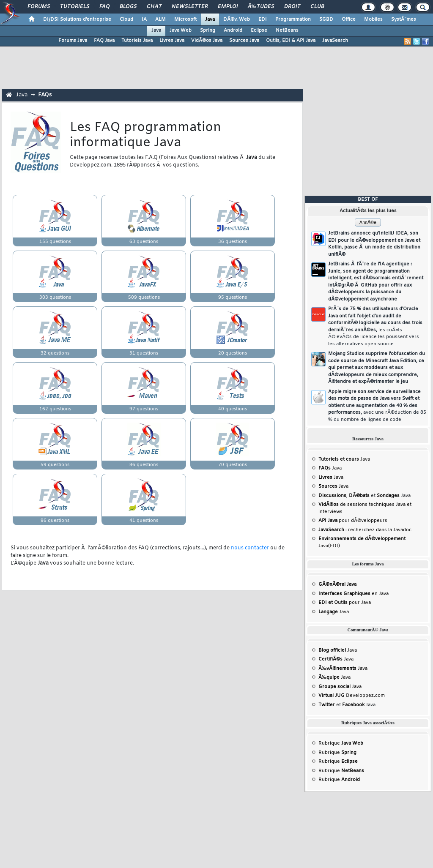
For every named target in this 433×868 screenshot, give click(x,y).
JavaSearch (335, 41)
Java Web (181, 30)
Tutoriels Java (137, 41)
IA (144, 19)
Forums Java (73, 41)
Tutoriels (75, 7)
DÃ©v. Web (237, 19)
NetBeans (287, 30)
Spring (208, 30)
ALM (160, 19)
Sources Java (244, 41)
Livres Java (172, 41)
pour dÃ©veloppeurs (353, 521)
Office (349, 19)
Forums (39, 7)
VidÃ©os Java (207, 41)
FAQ (104, 7)
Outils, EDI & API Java (291, 41)
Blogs (128, 7)
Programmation (293, 19)
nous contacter (250, 548)
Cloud (126, 19)
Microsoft (185, 19)
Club (317, 7)
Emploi (228, 7)
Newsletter (190, 7)
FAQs (45, 95)
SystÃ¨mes (404, 19)
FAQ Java (104, 41)
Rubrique (341, 743)
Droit (292, 7)
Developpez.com (352, 696)
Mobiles (373, 19)
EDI (263, 19)
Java (210, 19)
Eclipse (259, 30)
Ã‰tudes (261, 7)
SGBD (326, 19)
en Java (354, 594)
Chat (154, 7)
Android (233, 30)
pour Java (345, 603)
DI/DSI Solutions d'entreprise (77, 19)
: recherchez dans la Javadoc (365, 530)
